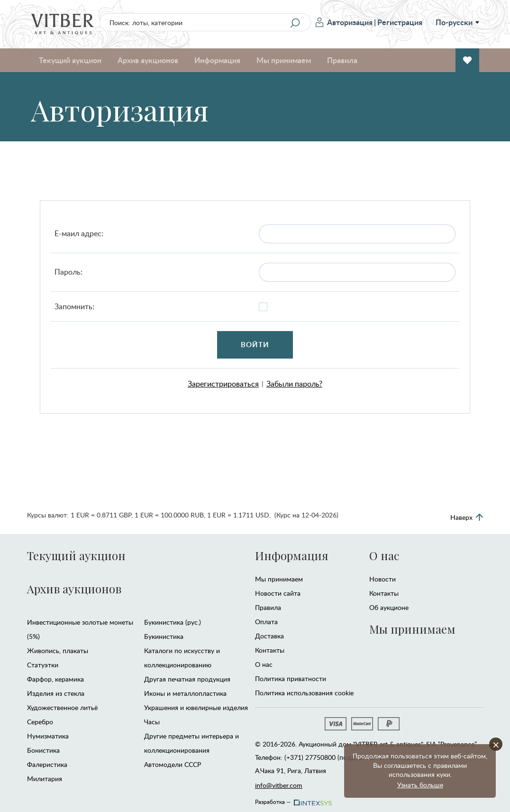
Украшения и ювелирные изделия (196, 707)
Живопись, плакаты (58, 651)
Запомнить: (74, 306)
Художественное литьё (62, 707)
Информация (217, 60)
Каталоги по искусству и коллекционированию (182, 658)
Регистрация (400, 22)
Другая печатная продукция (187, 679)
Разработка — (293, 799)
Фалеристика (47, 764)
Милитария (45, 779)
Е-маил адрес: (79, 233)
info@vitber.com (279, 785)
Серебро (40, 722)
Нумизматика (48, 736)
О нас (264, 664)
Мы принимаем (284, 60)
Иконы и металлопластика (185, 693)
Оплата (266, 622)
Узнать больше (420, 785)
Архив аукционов (148, 60)
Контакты (270, 650)
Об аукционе (389, 607)
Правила (342, 60)
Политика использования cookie (304, 693)
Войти (255, 345)
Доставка (269, 636)
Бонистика (43, 750)
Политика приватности (291, 678)
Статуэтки (43, 665)
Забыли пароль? (294, 384)
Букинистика (164, 636)
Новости (382, 579)
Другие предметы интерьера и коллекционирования (191, 743)
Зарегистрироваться (223, 384)
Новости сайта (278, 593)
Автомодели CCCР (173, 764)
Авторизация (344, 22)
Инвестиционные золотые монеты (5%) (80, 629)
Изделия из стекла (56, 693)
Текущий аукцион (70, 60)
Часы (152, 722)
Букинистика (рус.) (173, 622)
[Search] (295, 23)
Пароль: (68, 272)
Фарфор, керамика (55, 679)
